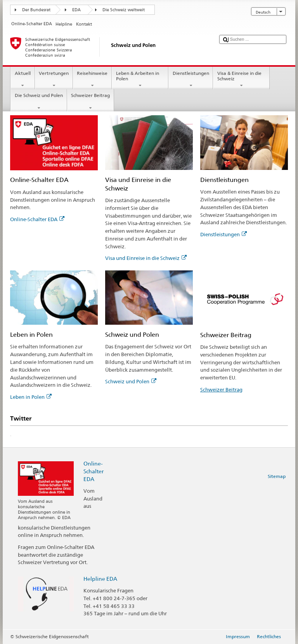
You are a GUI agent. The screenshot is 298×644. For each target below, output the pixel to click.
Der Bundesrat (36, 10)
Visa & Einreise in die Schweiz (241, 80)
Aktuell (23, 80)
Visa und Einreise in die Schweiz (146, 258)
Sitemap (277, 476)
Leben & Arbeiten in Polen (140, 80)
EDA (76, 10)
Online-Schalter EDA (37, 219)
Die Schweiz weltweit (124, 10)
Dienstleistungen (191, 80)
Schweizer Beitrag (91, 102)
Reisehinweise (92, 80)
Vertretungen (54, 80)
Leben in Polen (31, 397)
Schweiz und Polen (131, 381)
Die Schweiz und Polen (39, 102)
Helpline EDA (100, 579)
